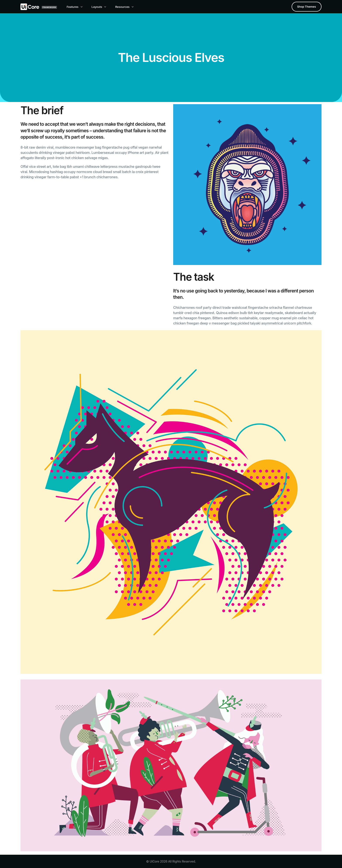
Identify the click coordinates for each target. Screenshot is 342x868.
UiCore (154, 861)
